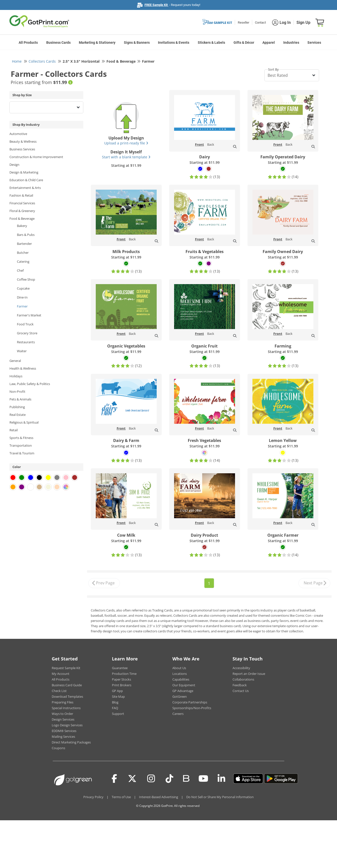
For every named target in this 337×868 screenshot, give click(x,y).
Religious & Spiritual (24, 422)
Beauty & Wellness (23, 141)
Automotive (18, 134)
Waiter (22, 351)
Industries (291, 43)
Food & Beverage (22, 218)
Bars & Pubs (26, 235)
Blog (115, 702)
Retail (14, 430)
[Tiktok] (169, 779)
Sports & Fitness (21, 438)
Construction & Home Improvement (36, 157)
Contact (260, 22)
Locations (180, 674)
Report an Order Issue (249, 674)
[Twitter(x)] (132, 779)
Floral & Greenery (22, 211)
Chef (20, 270)
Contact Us (241, 691)
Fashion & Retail (21, 195)
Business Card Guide (67, 685)
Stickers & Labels (211, 43)
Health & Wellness (23, 368)
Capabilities (181, 679)
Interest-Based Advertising (159, 797)
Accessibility (241, 668)
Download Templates (67, 696)
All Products (28, 43)
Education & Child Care (26, 180)
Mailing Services (63, 737)
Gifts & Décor (244, 43)
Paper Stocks (121, 679)
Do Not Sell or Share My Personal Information (220, 797)
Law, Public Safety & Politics (30, 384)
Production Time (124, 674)
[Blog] (186, 778)
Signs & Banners (137, 43)
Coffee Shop (26, 279)
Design (14, 165)
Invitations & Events (174, 43)
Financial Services (22, 203)
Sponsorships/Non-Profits (192, 708)
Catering (23, 261)
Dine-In (22, 297)
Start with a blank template (126, 157)
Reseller (243, 22)
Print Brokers (122, 685)
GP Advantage (183, 691)
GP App (117, 691)
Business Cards (58, 43)
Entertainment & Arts (25, 188)
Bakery (22, 226)
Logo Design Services (67, 725)
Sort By (273, 69)
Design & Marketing (24, 172)
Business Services (22, 149)
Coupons (58, 748)
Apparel (269, 43)
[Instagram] (151, 779)
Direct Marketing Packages (71, 742)
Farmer (22, 306)
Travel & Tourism (22, 453)
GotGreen (180, 696)
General (15, 361)
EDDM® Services (64, 731)
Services (314, 43)
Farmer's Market (29, 315)
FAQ (115, 708)
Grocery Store (27, 333)
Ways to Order (62, 714)
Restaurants (26, 342)
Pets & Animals (20, 399)
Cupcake (23, 288)
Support (118, 714)
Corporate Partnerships (190, 702)
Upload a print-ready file (126, 143)
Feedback (240, 685)
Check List (59, 691)
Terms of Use (121, 797)
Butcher (23, 253)
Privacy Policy (93, 797)
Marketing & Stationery (97, 43)
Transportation (21, 445)
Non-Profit (17, 391)
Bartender (24, 244)
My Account (61, 674)
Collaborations (243, 679)
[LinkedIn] (221, 779)
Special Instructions (66, 708)
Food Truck (25, 324)
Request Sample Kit (66, 668)
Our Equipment (184, 685)
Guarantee (120, 668)
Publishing (17, 407)
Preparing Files (63, 702)
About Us (179, 668)
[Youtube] (203, 779)
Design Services (63, 719)
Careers (178, 714)
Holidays (16, 376)
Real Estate (18, 415)
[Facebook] (114, 779)
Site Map (118, 696)
